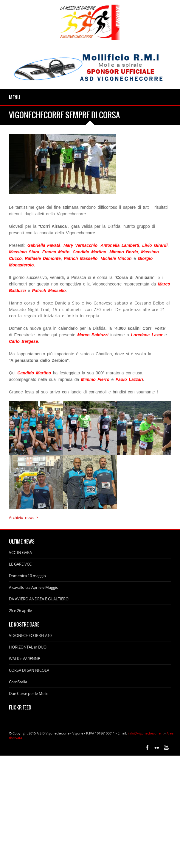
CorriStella (18, 682)
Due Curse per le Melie (29, 693)
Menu (15, 97)
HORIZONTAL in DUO (28, 647)
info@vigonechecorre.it (146, 733)
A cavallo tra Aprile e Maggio (34, 587)
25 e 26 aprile (20, 610)
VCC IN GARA (20, 552)
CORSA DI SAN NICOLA (29, 670)
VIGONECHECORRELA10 (30, 635)
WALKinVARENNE (24, 659)
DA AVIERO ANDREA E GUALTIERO (39, 599)
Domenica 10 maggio (27, 576)
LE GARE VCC (20, 564)
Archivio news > (23, 517)
